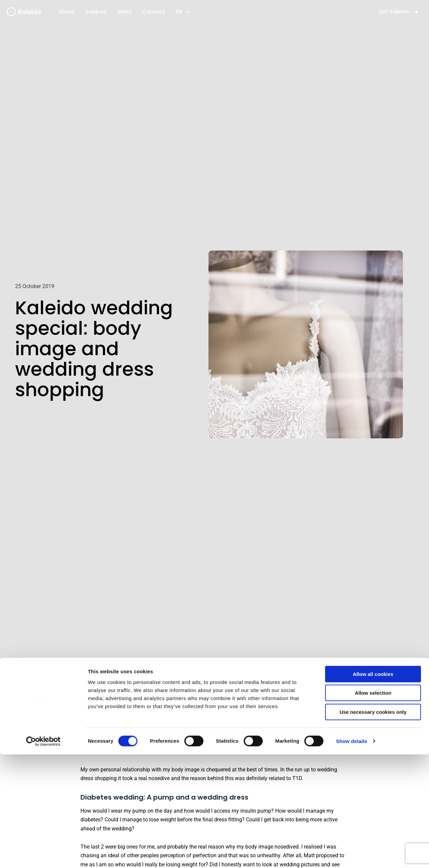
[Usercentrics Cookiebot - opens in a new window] (43, 855)
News (124, 12)
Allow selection (373, 807)
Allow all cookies (373, 788)
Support (96, 12)
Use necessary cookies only (373, 826)
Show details (352, 855)
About (67, 12)
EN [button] (183, 12)
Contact (154, 12)
